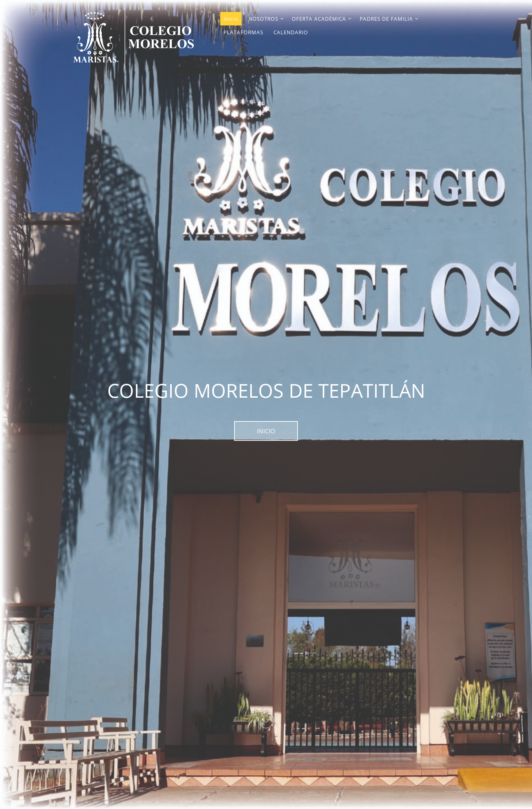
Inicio (231, 19)
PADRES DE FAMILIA (386, 19)
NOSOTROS (263, 19)
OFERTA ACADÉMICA (319, 19)
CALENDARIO (291, 32)
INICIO (266, 431)
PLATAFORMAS (243, 32)
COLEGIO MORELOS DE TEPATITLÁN (266, 390)
